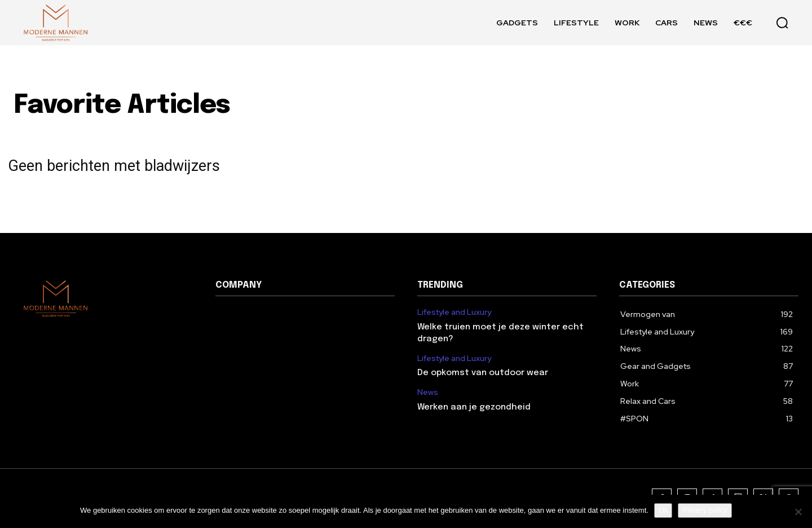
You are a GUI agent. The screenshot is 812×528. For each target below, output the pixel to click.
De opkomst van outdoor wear (483, 373)
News (428, 392)
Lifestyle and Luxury (454, 312)
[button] (782, 23)
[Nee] (798, 512)
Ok (663, 510)
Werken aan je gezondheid (474, 407)
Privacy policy (705, 510)
